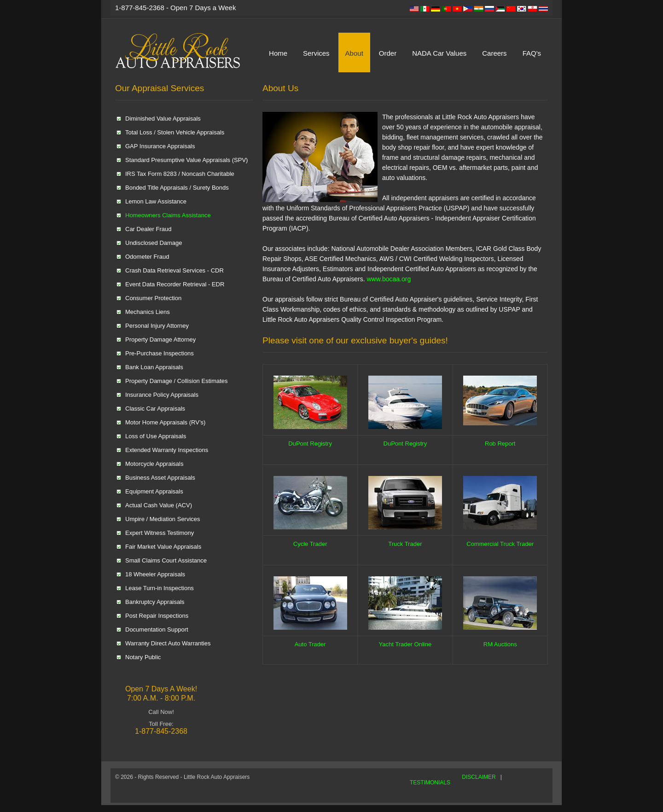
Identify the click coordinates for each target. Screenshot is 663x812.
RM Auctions (500, 644)
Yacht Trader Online (405, 644)
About (354, 53)
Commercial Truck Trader (500, 544)
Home (278, 53)
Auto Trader (310, 644)
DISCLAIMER (479, 777)
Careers (494, 53)
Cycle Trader (310, 544)
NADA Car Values (439, 53)
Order (388, 53)
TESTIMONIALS (430, 783)
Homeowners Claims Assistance (168, 215)
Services (316, 53)
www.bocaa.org (389, 279)
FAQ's (532, 53)
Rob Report (500, 444)
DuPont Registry (310, 444)
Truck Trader (405, 544)
